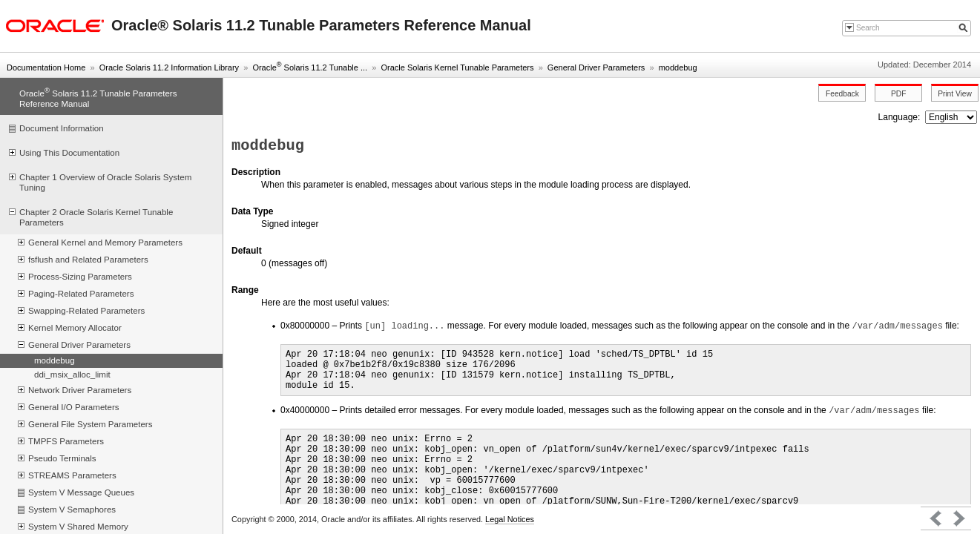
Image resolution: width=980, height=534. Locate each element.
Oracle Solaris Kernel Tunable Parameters (457, 67)
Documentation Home (46, 67)
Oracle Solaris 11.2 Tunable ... (310, 67)
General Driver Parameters (596, 67)
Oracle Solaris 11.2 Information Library (169, 67)
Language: (901, 117)
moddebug (678, 67)
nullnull (951, 117)
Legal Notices (510, 519)
